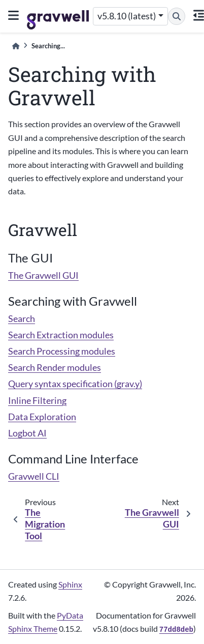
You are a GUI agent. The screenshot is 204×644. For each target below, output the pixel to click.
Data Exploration (42, 417)
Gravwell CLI (34, 476)
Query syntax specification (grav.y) (75, 384)
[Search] (177, 16)
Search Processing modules (62, 351)
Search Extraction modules (61, 335)
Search (22, 319)
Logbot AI (27, 433)
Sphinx (70, 584)
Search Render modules (55, 368)
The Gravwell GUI (43, 275)
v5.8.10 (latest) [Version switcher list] (127, 16)
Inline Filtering (37, 401)
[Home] (16, 46)
